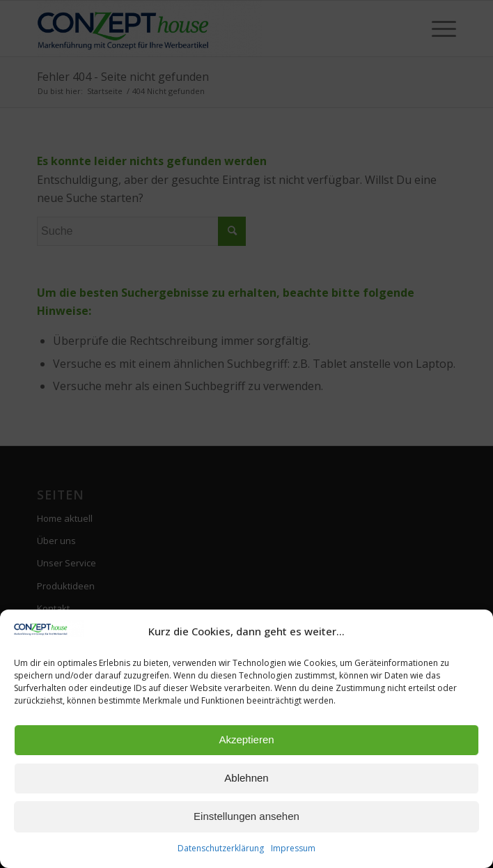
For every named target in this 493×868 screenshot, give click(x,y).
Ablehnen (246, 778)
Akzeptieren (246, 739)
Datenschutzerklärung (221, 848)
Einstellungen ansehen (246, 816)
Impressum (293, 848)
